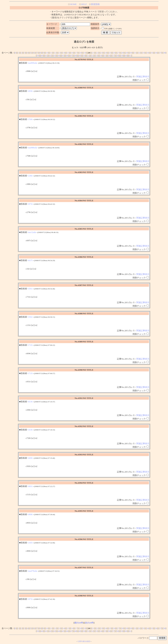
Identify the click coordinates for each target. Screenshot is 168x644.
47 (71, 55)
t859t (30, 91)
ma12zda (32, 232)
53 (97, 55)
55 (105, 55)
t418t (30, 430)
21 (93, 53)
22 (97, 53)
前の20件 (79, 623)
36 (156, 53)
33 (143, 53)
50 (84, 55)
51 (88, 55)
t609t (30, 458)
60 (126, 55)
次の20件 (89, 623)
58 (118, 55)
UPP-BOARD (84, 641)
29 (127, 53)
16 (72, 53)
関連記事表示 (143, 77)
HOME (73, 4)
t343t (30, 543)
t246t (30, 176)
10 (47, 53)
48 (76, 55)
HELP (84, 4)
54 (101, 55)
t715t (30, 345)
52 (92, 55)
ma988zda (33, 148)
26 (114, 53)
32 (139, 53)
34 (148, 53)
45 (63, 55)
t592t (30, 317)
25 (110, 53)
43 (55, 55)
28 (122, 53)
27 (118, 53)
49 (80, 55)
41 (46, 55)
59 (122, 55)
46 (67, 55)
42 (50, 55)
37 (160, 53)
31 (135, 53)
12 (55, 53)
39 (38, 55)
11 (51, 53)
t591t (30, 289)
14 (64, 53)
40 (42, 55)
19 (85, 53)
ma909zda (33, 63)
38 (164, 53)
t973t (30, 204)
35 (152, 53)
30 (131, 53)
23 (102, 53)
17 (76, 53)
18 (80, 53)
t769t (30, 119)
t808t (30, 514)
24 (106, 53)
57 (113, 55)
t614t (30, 402)
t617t (30, 260)
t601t (30, 486)
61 (130, 55)
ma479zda (33, 571)
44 (59, 55)
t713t (30, 373)
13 (59, 53)
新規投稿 (95, 4)
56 (109, 55)
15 (68, 53)
